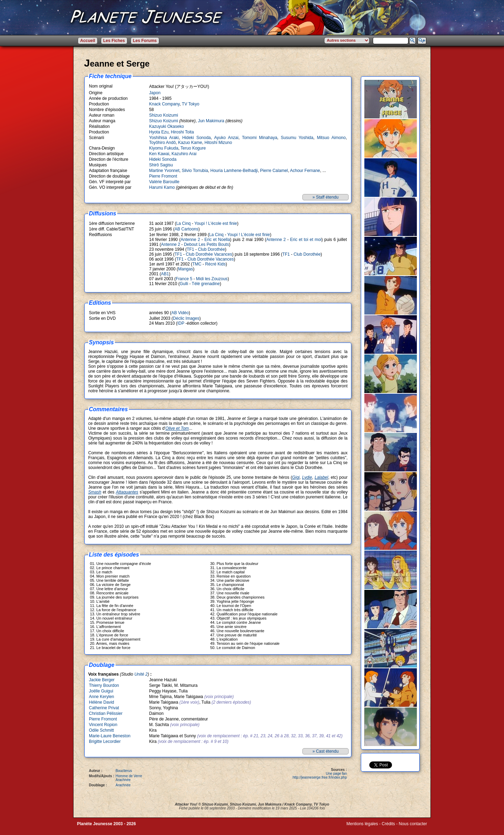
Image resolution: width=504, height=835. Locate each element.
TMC (197, 264)
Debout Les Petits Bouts (206, 244)
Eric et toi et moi (306, 240)
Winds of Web (359, 829)
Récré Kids (215, 264)
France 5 (184, 279)
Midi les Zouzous (212, 279)
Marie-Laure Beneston (110, 736)
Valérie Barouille (164, 182)
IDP (181, 323)
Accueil (88, 41)
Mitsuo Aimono (331, 138)
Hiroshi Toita (182, 132)
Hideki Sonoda (197, 138)
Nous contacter (413, 824)
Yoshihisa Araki (164, 138)
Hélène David (101, 702)
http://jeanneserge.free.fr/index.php (320, 777)
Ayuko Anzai (226, 138)
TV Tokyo (191, 104)
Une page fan (336, 774)
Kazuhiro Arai (184, 154)
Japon (155, 93)
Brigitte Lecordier (105, 741)
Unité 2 (141, 674)
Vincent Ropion (103, 725)
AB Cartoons (187, 229)
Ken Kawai (159, 154)
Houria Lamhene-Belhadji (234, 171)
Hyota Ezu (159, 132)
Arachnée (123, 780)
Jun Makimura (211, 121)
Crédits (388, 824)
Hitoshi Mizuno (218, 143)
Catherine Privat (104, 708)
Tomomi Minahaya (260, 138)
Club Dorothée (211, 249)
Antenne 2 (190, 240)
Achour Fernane (305, 171)
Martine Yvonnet (164, 171)
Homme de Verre (129, 776)
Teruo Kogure (193, 148)
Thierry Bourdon (104, 685)
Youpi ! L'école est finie (216, 223)
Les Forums (145, 41)
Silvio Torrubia (195, 171)
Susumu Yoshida (297, 138)
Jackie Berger (102, 680)
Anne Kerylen (101, 697)
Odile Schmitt (101, 730)
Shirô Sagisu (161, 165)
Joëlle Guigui (101, 691)
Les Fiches (114, 41)
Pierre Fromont (163, 176)
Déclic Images (186, 318)
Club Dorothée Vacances (209, 254)
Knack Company (164, 104)
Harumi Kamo (162, 187)
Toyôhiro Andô (162, 143)
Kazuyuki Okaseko (166, 126)
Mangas (186, 269)
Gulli (184, 284)
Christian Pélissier (106, 713)
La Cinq (183, 223)
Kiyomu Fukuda (164, 148)
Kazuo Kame (190, 143)
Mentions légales (362, 824)
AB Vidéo (180, 313)
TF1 (190, 249)
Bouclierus (124, 771)
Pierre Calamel (274, 171)
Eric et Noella (217, 240)
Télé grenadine (206, 284)
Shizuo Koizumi (164, 115)
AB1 (165, 274)
